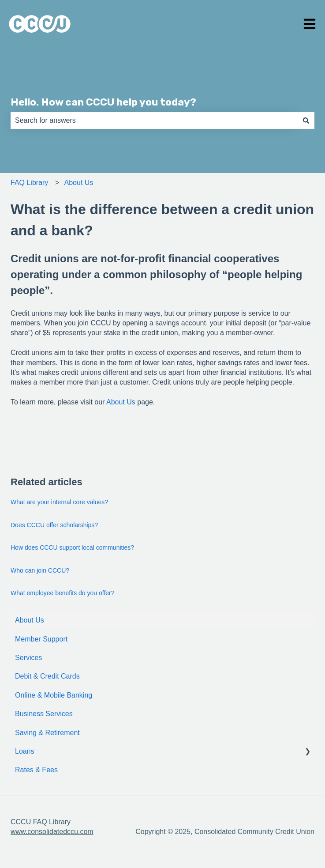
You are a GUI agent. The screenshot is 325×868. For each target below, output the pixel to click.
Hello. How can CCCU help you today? (103, 102)
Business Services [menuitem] (44, 714)
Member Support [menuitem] (41, 639)
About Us (79, 183)
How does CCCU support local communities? (72, 547)
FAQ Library (29, 183)
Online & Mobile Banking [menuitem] (54, 695)
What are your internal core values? (59, 502)
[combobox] (154, 121)
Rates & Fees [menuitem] (36, 770)
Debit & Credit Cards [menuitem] (47, 676)
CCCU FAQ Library (41, 822)
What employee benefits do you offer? (63, 593)
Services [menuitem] (28, 658)
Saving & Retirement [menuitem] (47, 733)
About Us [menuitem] (30, 620)
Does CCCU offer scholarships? (54, 525)
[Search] (306, 121)
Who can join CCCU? (40, 570)
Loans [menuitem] (25, 751)
